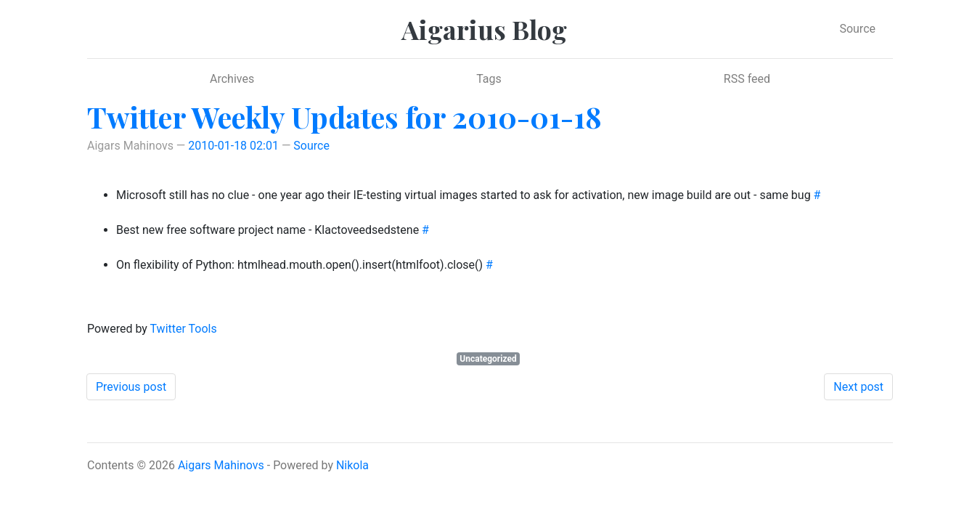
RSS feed (747, 79)
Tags (489, 79)
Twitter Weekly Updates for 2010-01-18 (344, 117)
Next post (858, 387)
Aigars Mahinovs (221, 465)
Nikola (352, 465)
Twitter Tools (184, 329)
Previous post (131, 387)
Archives (232, 79)
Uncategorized (488, 359)
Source (857, 29)
